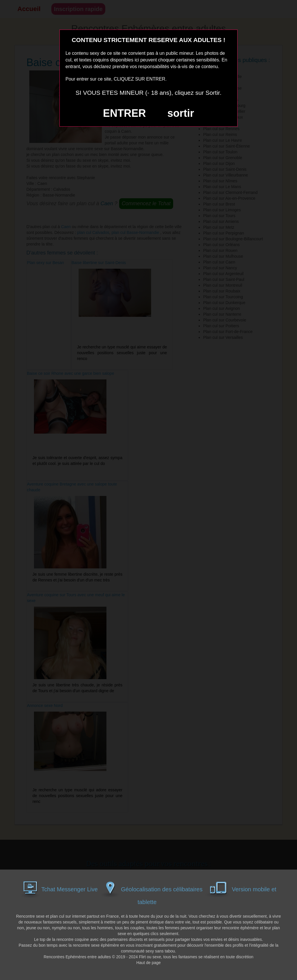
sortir (181, 113)
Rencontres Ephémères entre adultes (77, 957)
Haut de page (148, 963)
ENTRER (124, 113)
